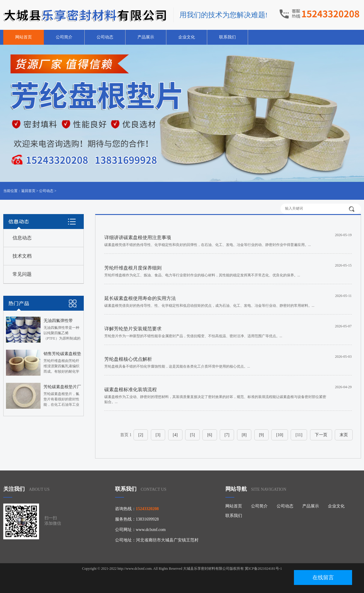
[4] (175, 435)
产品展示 (146, 37)
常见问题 (22, 274)
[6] (210, 435)
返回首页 (28, 191)
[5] (192, 435)
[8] (244, 435)
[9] (261, 435)
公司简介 (64, 37)
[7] (227, 435)
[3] (158, 435)
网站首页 (24, 37)
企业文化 (187, 37)
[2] (141, 435)
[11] (299, 435)
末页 (344, 435)
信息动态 (22, 238)
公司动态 (105, 37)
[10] (279, 435)
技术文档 (22, 256)
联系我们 (227, 37)
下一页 (321, 435)
